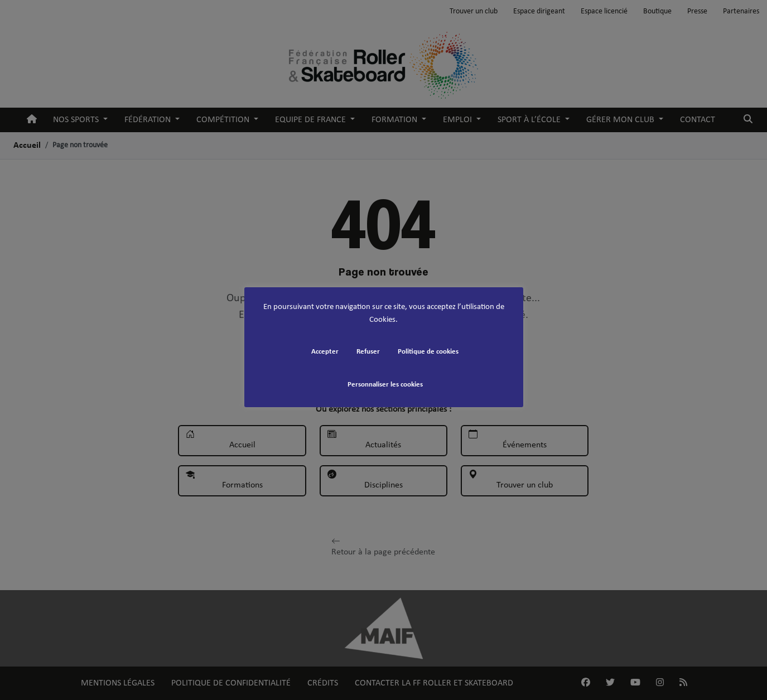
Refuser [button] (368, 352)
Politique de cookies (428, 352)
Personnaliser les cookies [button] (385, 385)
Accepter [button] (325, 352)
